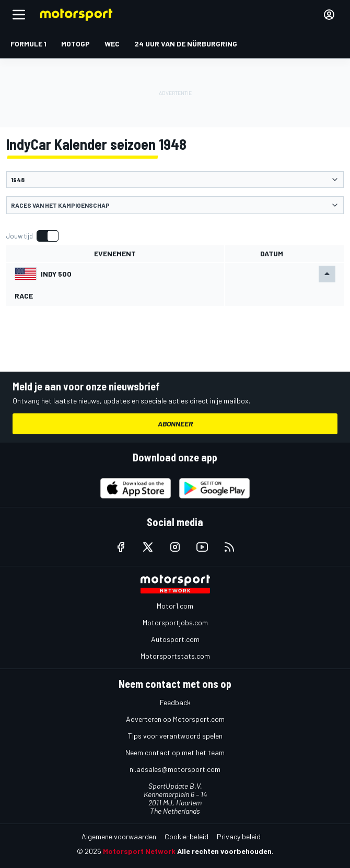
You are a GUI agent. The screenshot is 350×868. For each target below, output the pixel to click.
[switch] (32, 236)
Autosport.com (175, 639)
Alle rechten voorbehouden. (225, 851)
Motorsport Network (139, 851)
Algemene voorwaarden (119, 836)
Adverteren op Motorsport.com (175, 719)
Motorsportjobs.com (175, 622)
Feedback (175, 702)
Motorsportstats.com (175, 656)
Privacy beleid (239, 836)
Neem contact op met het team (175, 752)
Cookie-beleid (186, 836)
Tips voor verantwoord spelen (175, 736)
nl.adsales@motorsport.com (175, 769)
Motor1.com (175, 606)
